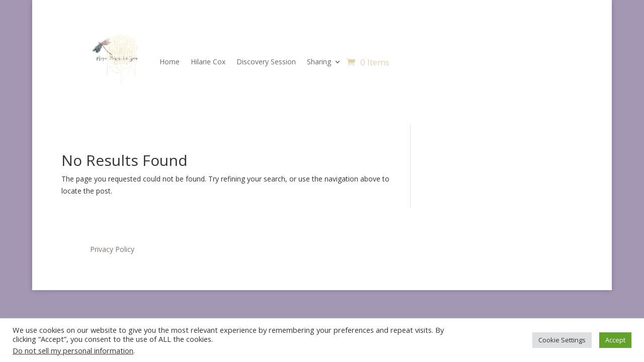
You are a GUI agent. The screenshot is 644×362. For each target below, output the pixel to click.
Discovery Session (266, 62)
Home (170, 62)
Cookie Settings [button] (562, 340)
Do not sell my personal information (73, 350)
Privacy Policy (112, 249)
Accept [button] (615, 340)
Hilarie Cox (208, 62)
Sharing (319, 62)
